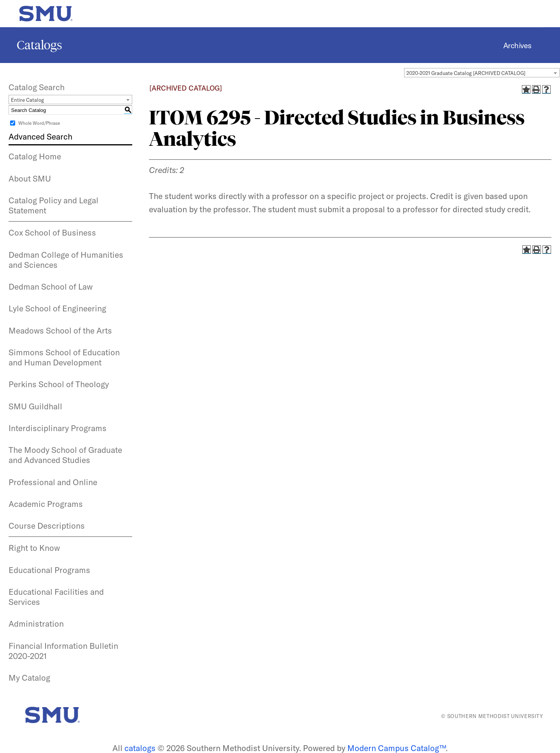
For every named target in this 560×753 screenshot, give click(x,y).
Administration (36, 624)
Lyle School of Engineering (57, 308)
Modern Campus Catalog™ (396, 748)
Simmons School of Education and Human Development (64, 357)
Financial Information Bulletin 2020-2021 (63, 651)
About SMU (30, 178)
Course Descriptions (47, 526)
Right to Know (34, 548)
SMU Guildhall (35, 406)
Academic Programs (46, 504)
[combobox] (482, 73)
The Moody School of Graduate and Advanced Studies (65, 455)
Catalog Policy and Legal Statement (53, 205)
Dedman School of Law (51, 287)
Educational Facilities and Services (56, 597)
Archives (517, 45)
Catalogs (39, 45)
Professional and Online (53, 482)
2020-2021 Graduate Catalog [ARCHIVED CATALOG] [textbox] (466, 73)
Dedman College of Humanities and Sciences (66, 260)
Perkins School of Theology (59, 384)
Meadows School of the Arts (60, 330)
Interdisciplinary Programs (58, 428)
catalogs (140, 748)
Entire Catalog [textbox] (27, 100)
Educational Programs (49, 570)
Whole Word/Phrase (39, 123)
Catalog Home (35, 156)
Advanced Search (40, 136)
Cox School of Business (52, 232)
